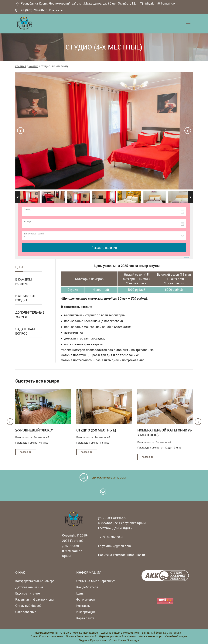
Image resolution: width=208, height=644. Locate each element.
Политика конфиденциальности (122, 555)
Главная (21, 66)
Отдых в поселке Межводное (79, 633)
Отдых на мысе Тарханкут (95, 581)
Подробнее (26, 452)
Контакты (56, 10)
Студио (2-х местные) (96, 430)
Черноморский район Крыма (117, 636)
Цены (80, 593)
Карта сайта (85, 618)
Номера (33, 66)
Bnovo (187, 258)
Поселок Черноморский (81, 636)
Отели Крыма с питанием (47, 636)
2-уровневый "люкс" (34, 430)
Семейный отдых (176, 636)
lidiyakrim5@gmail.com (161, 3)
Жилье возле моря (151, 636)
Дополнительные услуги (30, 315)
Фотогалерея (86, 599)
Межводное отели (46, 633)
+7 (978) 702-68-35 (34, 10)
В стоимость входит (26, 298)
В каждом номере (24, 281)
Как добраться (87, 587)
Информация (86, 612)
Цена (19, 267)
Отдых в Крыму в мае (93, 640)
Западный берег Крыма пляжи (161, 633)
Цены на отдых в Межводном (120, 633)
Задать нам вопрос (25, 331)
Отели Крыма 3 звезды (124, 640)
